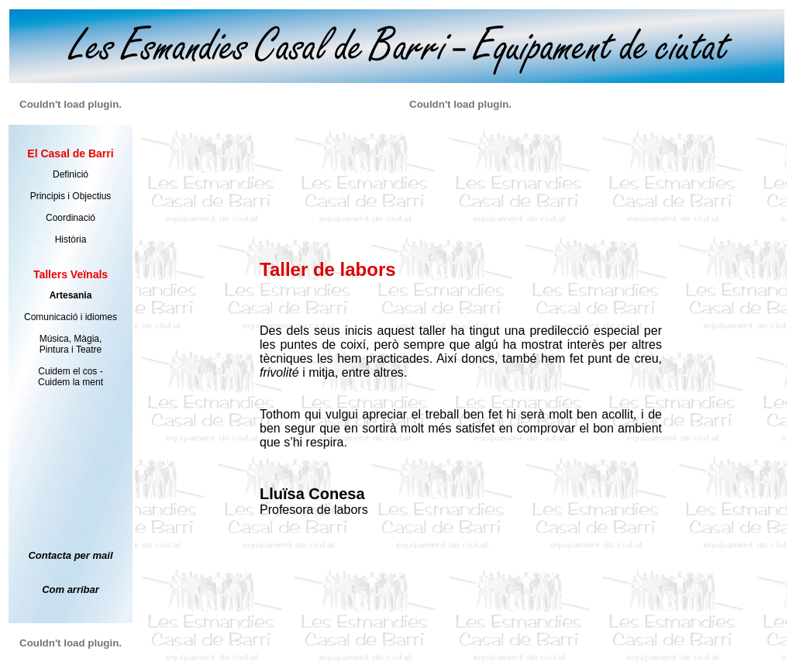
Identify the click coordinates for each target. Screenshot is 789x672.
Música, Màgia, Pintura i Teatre (71, 344)
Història (71, 240)
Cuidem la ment (71, 382)
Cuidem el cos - (70, 371)
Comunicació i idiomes (71, 317)
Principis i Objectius (71, 196)
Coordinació (71, 218)
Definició (71, 174)
